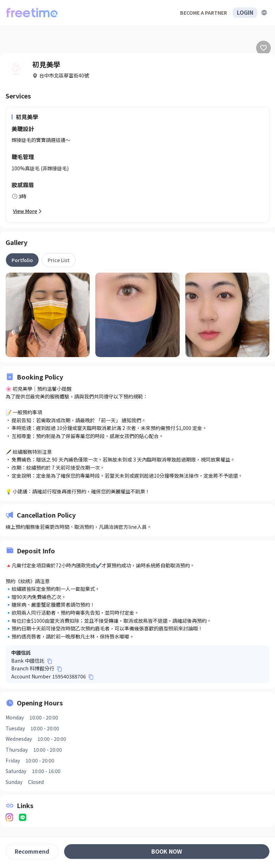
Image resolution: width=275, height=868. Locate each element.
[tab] (22, 260)
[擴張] (264, 13)
